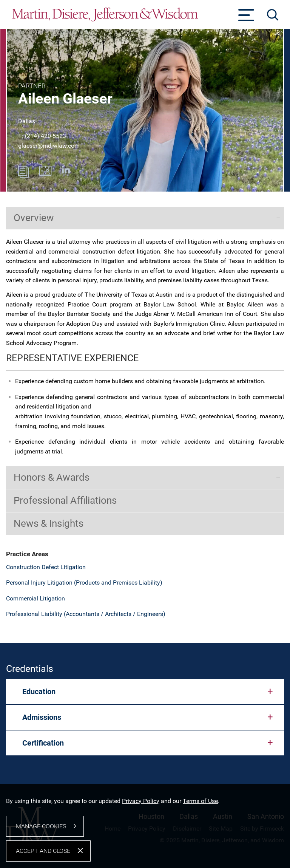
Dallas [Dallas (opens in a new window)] (27, 121)
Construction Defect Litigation (46, 567)
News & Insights (49, 523)
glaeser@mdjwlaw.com (49, 146)
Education (39, 692)
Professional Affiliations (65, 500)
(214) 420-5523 (46, 136)
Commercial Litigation (35, 598)
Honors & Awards (52, 477)
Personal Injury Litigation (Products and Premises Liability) (84, 583)
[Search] (273, 15)
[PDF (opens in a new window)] (24, 176)
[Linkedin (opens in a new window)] (66, 171)
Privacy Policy (141, 809)
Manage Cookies (41, 834)
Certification (43, 743)
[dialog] (145, 831)
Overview (34, 218)
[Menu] (246, 17)
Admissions (42, 717)
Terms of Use (200, 809)
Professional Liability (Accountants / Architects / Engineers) (86, 614)
